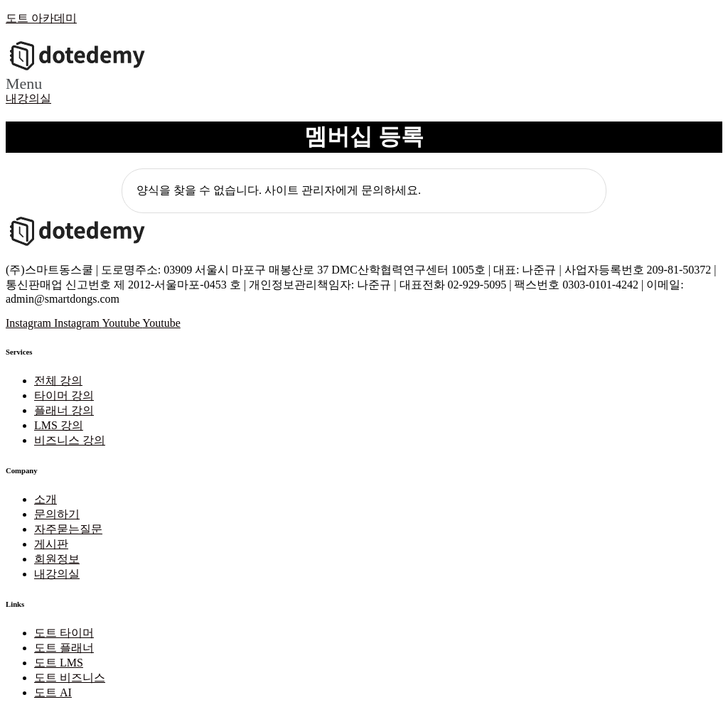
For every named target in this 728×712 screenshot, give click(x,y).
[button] (364, 84)
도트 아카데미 (41, 18)
